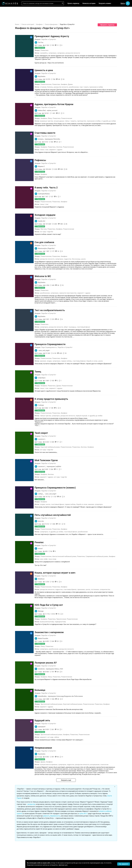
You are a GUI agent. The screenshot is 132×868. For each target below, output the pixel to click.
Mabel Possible (56, 615)
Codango (54, 387)
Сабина (69, 714)
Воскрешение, (108, 741)
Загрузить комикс (105, 3)
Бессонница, (89, 252)
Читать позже (10, 26)
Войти (123, 3)
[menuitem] (13, 10)
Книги (30, 24)
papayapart (54, 703)
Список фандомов (64, 24)
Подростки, (80, 252)
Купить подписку (73, 3)
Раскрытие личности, (74, 83)
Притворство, (94, 114)
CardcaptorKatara (57, 187)
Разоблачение (95, 510)
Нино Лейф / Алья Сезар (61, 538)
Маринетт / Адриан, (59, 455)
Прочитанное (10, 19)
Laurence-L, (55, 445)
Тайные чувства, (58, 398)
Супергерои (111, 483)
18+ (6, 74)
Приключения (74, 596)
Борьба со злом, (105, 343)
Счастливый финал (96, 313)
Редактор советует (12, 62)
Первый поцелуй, (94, 398)
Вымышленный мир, (60, 598)
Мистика (56, 222)
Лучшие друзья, (72, 114)
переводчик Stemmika (65, 132)
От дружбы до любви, (69, 510)
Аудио (7, 39)
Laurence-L (54, 418)
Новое (7, 52)
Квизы (7, 58)
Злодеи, (62, 343)
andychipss (54, 360)
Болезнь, (63, 83)
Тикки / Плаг (57, 197)
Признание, (94, 568)
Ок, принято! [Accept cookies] (124, 864)
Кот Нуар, (63, 714)
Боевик (8, 118)
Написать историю (89, 3)
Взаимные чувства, (59, 114)
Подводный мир (73, 598)
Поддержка (8, 864)
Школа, (61, 483)
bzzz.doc (54, 500)
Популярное (9, 49)
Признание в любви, (107, 114)
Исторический (10, 121)
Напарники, (74, 53)
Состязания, (108, 568)
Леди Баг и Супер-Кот (61, 39)
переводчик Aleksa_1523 (67, 646)
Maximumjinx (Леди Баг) (59, 241)
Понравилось (10, 22)
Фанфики (52, 24)
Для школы (9, 68)
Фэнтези (72, 140)
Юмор (63, 111)
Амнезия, (56, 343)
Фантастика (9, 97)
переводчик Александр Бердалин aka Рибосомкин (78, 673)
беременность (68, 789)
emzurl (53, 527)
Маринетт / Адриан (68, 142)
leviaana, (54, 132)
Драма (83, 81)
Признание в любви (109, 83)
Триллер (8, 104)
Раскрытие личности (85, 53)
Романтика (57, 50)
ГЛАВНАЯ (8, 10)
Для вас (8, 32)
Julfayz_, (54, 472)
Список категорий (40, 24)
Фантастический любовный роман (77, 535)
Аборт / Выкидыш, (83, 313)
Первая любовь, (79, 343)
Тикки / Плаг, (57, 142)
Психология (117, 741)
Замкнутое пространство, (81, 282)
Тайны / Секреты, (83, 114)
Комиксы (8, 45)
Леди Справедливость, (62, 329)
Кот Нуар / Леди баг (59, 224)
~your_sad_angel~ (57, 332)
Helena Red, (55, 103)
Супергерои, (65, 53)
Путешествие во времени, (62, 741)
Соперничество (118, 568)
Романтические (59, 81)
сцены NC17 (96, 787)
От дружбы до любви (121, 114)
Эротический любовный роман (64, 681)
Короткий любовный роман (63, 426)
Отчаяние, (56, 83)
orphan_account (65, 103)
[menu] (13, 65)
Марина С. (54, 159)
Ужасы (7, 84)
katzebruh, (54, 646)
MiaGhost (54, 557)
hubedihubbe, (55, 673)
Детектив (8, 101)
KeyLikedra (54, 73)
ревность (59, 789)
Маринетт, (56, 714)
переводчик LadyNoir (67, 445)
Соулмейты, (57, 53)
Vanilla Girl (54, 214)
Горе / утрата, (97, 83)
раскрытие (44, 777)
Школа (96, 252)
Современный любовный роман (109, 535)
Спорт (7, 114)
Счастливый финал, (92, 343)
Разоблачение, (87, 83)
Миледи (53, 588)
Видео (7, 42)
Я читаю (8, 16)
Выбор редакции (11, 35)
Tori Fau (53, 42)
